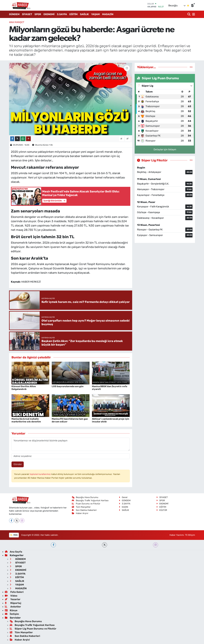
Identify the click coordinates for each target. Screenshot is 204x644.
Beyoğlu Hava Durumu (85, 497)
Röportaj (13, 603)
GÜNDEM (14, 14)
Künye (11, 610)
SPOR (38, 14)
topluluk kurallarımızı (41, 474)
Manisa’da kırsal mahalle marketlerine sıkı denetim (26, 420)
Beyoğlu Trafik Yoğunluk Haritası (90, 500)
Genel (123, 497)
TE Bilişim (190, 535)
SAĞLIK (84, 14)
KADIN (123, 507)
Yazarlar (13, 599)
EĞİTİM (73, 14)
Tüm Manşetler (81, 507)
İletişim (12, 614)
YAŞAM (95, 14)
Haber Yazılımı (177, 535)
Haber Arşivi (80, 513)
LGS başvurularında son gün (68, 386)
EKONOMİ (49, 14)
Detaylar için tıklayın (165, 149)
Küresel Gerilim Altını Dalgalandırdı (24, 388)
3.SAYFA (62, 14)
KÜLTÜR (162, 510)
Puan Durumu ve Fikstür (86, 504)
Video (11, 596)
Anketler (13, 607)
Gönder (18, 464)
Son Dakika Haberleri (84, 510)
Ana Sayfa (14, 552)
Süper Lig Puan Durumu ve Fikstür (33, 629)
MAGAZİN (108, 14)
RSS (14, 535)
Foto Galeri (14, 592)
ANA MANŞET (17, 22)
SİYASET (27, 14)
